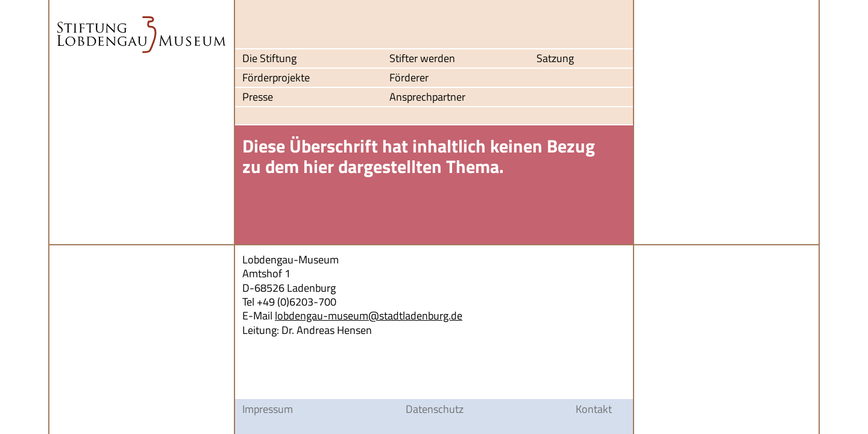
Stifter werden (422, 58)
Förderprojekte (276, 78)
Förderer (409, 78)
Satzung (555, 58)
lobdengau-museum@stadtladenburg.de (369, 316)
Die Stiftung (269, 58)
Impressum (268, 409)
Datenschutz (435, 409)
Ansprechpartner (427, 97)
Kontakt (594, 409)
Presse (258, 97)
